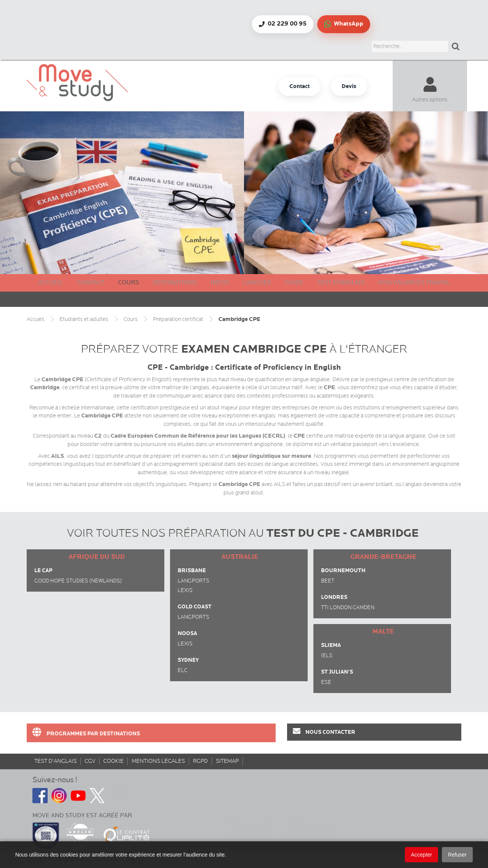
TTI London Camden (348, 608)
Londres (334, 597)
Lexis (185, 590)
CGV (90, 761)
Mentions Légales (158, 761)
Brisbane (192, 570)
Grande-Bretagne (383, 557)
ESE (326, 682)
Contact (91, 283)
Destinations (175, 283)
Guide (294, 283)
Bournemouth (343, 570)
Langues (257, 283)
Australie (240, 557)
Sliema (331, 645)
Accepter (421, 855)
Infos (220, 283)
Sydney (188, 660)
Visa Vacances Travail (414, 283)
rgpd (200, 761)
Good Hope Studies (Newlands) (78, 581)
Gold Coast (195, 607)
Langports (193, 581)
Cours (129, 283)
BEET (328, 581)
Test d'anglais (341, 283)
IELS (327, 656)
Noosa (187, 633)
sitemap (227, 761)
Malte (383, 632)
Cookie (113, 761)
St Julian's (337, 672)
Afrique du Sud (97, 557)
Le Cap (43, 570)
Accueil (51, 283)
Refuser (457, 855)
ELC (183, 671)
